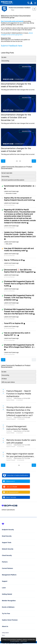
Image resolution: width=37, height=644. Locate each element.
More (13, 10)
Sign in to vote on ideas (3, 390)
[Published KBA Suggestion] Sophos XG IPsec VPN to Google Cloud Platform (19, 346)
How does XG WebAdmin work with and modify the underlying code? (19, 249)
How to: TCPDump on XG (13, 260)
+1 (16, 335)
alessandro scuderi (11, 193)
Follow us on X (9, 481)
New (34, 9)
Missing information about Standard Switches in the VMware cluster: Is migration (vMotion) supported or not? (20, 411)
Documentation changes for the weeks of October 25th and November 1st (16, 117)
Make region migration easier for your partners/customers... (21, 455)
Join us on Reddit (10, 487)
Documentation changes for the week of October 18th (16, 150)
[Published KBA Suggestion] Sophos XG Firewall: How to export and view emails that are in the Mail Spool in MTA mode (19, 312)
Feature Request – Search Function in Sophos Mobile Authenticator (19, 394)
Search (28, 3)
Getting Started (5, 633)
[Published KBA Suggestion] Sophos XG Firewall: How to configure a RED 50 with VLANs (19, 284)
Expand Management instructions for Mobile (17, 428)
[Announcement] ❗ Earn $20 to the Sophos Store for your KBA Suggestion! (19, 271)
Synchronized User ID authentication (18, 186)
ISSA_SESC (9, 244)
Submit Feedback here (12, 46)
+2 (35, 186)
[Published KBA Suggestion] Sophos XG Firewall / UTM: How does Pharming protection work (19, 298)
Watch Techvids (10, 497)
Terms (3, 635)
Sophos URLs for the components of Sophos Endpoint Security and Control (18, 199)
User (31, 3)
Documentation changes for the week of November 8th (16, 85)
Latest (11, 191)
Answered (2, 186)
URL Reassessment (11, 492)
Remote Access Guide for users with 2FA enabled (21, 441)
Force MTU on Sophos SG (14, 323)
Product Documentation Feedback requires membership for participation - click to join (19, 640)
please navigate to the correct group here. (17, 34)
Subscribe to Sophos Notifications (16, 475)
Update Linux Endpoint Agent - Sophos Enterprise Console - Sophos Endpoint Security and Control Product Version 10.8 (20, 234)
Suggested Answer (2, 249)
